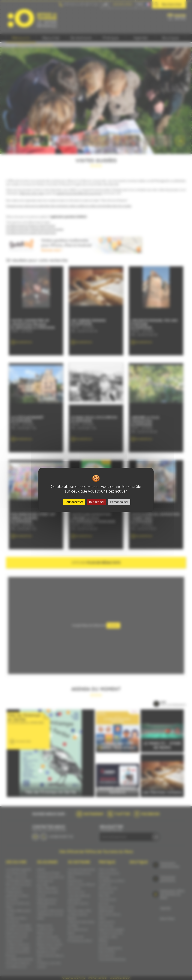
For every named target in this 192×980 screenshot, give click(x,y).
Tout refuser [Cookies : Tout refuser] (96, 502)
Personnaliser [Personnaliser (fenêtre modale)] (119, 502)
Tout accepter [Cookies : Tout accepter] (74, 502)
